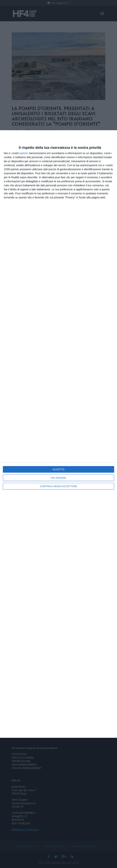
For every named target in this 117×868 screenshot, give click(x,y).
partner (24, 153)
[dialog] (58, 434)
